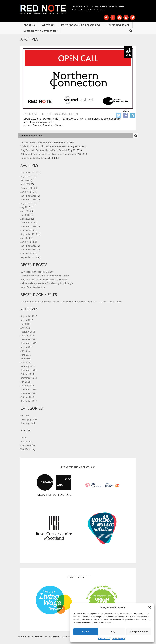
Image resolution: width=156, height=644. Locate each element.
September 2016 (29, 173)
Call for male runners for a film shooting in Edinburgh (47, 154)
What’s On (48, 25)
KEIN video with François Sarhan (37, 143)
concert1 (25, 416)
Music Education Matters (33, 158)
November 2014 (28, 227)
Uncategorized (28, 423)
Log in (23, 438)
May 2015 (25, 215)
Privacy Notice (119, 639)
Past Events (101, 7)
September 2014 (29, 234)
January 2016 (27, 192)
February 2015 (28, 223)
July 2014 (25, 238)
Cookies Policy (105, 639)
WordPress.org (28, 449)
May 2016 (25, 180)
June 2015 (26, 211)
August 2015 (27, 203)
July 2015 (25, 207)
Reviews (113, 7)
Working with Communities (41, 31)
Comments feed (28, 445)
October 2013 (27, 254)
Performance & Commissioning (80, 25)
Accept (86, 631)
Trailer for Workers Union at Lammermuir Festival (45, 146)
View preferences (139, 631)
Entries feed (26, 442)
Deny (112, 631)
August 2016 (27, 176)
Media (121, 7)
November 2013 (28, 250)
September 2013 (29, 257)
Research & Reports (82, 7)
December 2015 (28, 196)
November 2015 (28, 200)
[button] (150, 607)
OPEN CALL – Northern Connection (51, 114)
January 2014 (27, 242)
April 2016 (25, 184)
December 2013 (28, 246)
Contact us (100, 10)
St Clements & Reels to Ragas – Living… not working (47, 302)
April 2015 (25, 219)
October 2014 (27, 230)
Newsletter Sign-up (82, 10)
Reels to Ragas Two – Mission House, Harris (99, 302)
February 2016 (28, 188)
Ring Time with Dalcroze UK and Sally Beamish (44, 150)
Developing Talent (118, 25)
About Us (29, 25)
